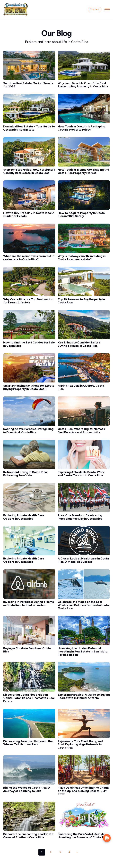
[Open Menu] (107, 10)
